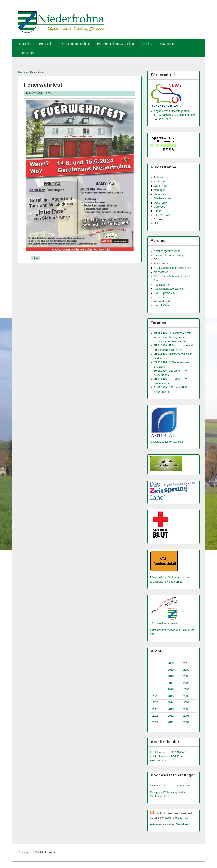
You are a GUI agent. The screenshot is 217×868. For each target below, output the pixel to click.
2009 (186, 670)
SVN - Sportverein (164, 293)
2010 (186, 663)
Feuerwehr (160, 194)
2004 (186, 703)
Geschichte (160, 203)
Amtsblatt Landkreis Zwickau (167, 442)
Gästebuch (160, 207)
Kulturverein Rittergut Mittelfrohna (173, 268)
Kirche (158, 211)
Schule (158, 219)
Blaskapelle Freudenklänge (170, 255)
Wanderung (161, 186)
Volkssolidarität (163, 301)
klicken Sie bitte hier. (176, 818)
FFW (35, 258)
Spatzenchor (161, 297)
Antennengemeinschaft (167, 251)
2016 (171, 689)
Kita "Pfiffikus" (162, 215)
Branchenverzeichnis (76, 44)
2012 (171, 716)
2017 (171, 683)
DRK (157, 259)
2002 (186, 716)
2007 (186, 683)
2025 (155, 696)
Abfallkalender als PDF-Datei (167, 757)
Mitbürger (159, 190)
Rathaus (159, 178)
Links (157, 224)
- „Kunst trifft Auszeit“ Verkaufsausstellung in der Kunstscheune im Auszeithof (173, 337)
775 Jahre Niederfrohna (164, 623)
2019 (171, 670)
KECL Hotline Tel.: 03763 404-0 (168, 752)
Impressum (26, 53)
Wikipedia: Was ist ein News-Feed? (170, 824)
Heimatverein (162, 264)
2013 (171, 709)
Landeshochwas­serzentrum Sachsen (171, 786)
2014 (171, 703)
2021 (155, 722)
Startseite (25, 44)
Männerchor (161, 272)
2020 (171, 663)
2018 (171, 676)
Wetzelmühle (161, 306)
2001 (186, 722)
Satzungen (167, 44)
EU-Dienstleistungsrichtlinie (115, 44)
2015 (171, 696)
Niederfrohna (48, 853)
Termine (147, 44)
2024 (155, 703)
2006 (186, 689)
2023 (155, 709)
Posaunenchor (162, 285)
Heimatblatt (47, 44)
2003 (186, 709)
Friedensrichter (163, 198)
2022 (155, 716)
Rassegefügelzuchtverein (169, 289)
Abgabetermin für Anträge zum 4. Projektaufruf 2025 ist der (175, 115)
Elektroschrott (158, 761)
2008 (186, 676)
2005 (186, 696)
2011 (171, 722)
